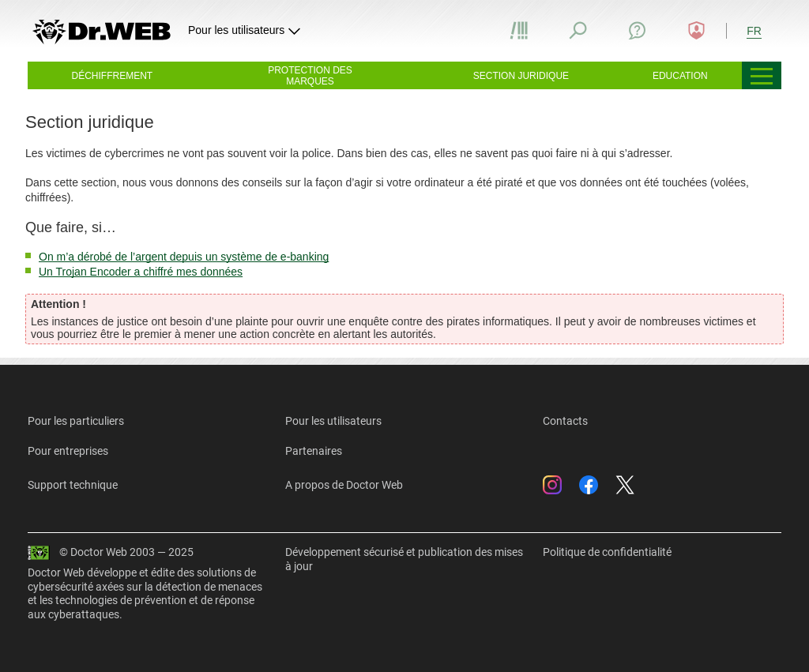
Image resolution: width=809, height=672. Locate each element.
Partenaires (314, 451)
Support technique (73, 485)
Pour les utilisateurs (333, 421)
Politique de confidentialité (607, 552)
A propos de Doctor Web (344, 485)
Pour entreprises (68, 451)
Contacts (565, 421)
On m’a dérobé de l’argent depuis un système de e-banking (184, 257)
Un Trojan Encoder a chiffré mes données (141, 272)
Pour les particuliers (76, 421)
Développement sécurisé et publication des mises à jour (404, 559)
